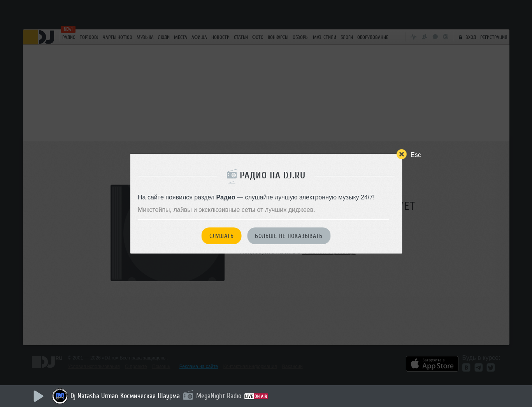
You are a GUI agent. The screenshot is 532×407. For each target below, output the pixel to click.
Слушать (222, 236)
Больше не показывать (289, 236)
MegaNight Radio (219, 396)
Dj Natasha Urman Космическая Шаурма (125, 396)
